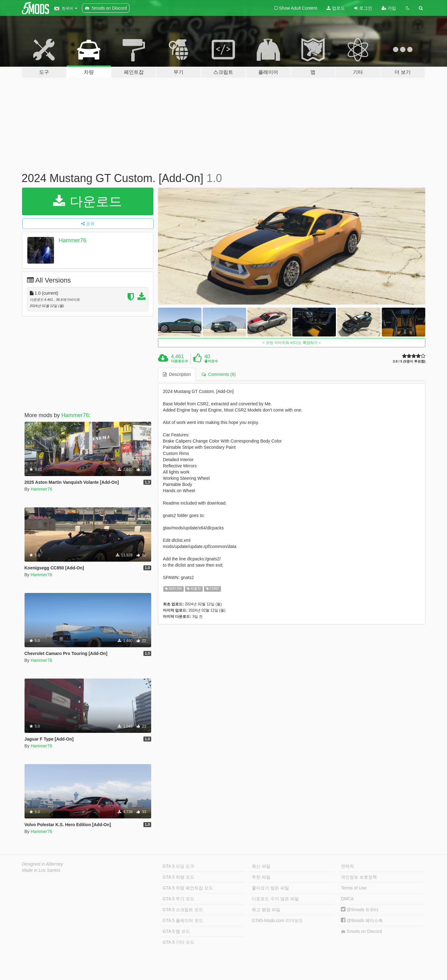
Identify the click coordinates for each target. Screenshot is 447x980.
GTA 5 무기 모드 (178, 899)
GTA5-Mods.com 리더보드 (277, 920)
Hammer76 (72, 240)
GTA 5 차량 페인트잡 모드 (188, 888)
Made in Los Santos (41, 870)
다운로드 (88, 201)
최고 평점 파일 (266, 910)
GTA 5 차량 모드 (178, 877)
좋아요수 (211, 361)
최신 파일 (261, 866)
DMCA (347, 899)
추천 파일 (261, 877)
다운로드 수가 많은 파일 (275, 899)
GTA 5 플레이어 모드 (183, 920)
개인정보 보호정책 (359, 877)
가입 (389, 8)
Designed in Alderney (43, 864)
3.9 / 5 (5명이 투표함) (409, 361)
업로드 (336, 8)
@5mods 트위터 (360, 910)
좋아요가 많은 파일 (270, 888)
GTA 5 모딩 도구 (178, 866)
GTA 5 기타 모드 (178, 942)
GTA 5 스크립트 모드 (183, 910)
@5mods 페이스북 (362, 920)
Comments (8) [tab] (219, 374)
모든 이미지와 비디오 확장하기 (292, 343)
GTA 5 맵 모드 (176, 931)
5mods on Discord (361, 931)
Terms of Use (354, 888)
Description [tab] (177, 374)
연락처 (347, 866)
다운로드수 (180, 361)
